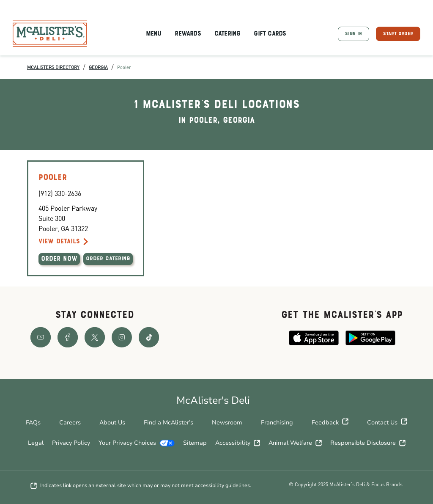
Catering (227, 34)
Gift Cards (270, 34)
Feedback (330, 423)
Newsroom (227, 423)
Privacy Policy (71, 443)
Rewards (188, 34)
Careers (70, 423)
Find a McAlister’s (169, 423)
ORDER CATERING (108, 259)
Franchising (277, 423)
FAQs (33, 423)
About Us (112, 423)
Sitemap (195, 443)
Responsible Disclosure (368, 443)
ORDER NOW (59, 259)
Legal (36, 443)
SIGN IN (354, 34)
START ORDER (398, 34)
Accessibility (238, 443)
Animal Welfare (295, 443)
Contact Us (387, 423)
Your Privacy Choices (137, 443)
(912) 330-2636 (60, 193)
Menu (154, 34)
